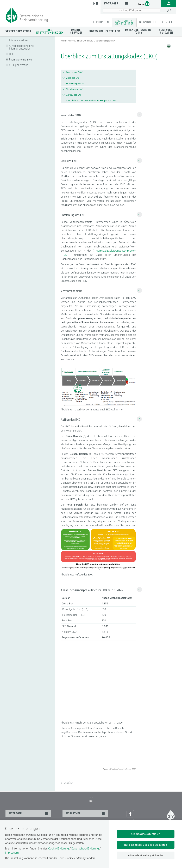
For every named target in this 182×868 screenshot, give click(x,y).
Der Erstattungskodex (50, 31)
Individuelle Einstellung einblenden (146, 855)
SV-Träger (116, 3)
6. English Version (19, 65)
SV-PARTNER (86, 813)
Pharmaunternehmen (20, 60)
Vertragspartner (18, 31)
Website (64, 41)
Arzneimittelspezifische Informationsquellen (21, 47)
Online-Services (76, 31)
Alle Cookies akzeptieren (146, 834)
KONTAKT (168, 22)
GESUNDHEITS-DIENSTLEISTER (124, 22)
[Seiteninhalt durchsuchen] (131, 10)
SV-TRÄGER (29, 813)
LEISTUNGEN (101, 22)
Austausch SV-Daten (167, 31)
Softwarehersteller (105, 31)
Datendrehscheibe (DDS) (138, 31)
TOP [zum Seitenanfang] (91, 800)
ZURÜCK (67, 783)
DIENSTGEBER (148, 22)
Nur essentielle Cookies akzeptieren (146, 845)
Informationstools (19, 40)
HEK (11, 54)
